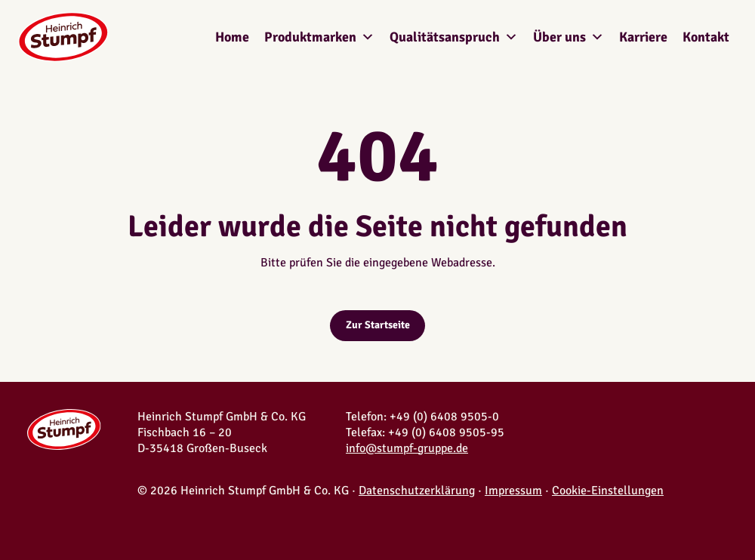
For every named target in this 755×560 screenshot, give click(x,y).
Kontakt (706, 37)
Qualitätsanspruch (454, 37)
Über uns (569, 37)
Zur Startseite (378, 325)
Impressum (513, 491)
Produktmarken (319, 37)
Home (232, 37)
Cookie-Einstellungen (608, 491)
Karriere (643, 37)
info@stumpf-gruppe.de (407, 448)
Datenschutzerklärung (417, 491)
